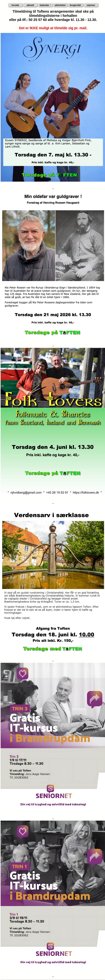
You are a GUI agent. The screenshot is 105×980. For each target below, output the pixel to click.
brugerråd (75, 5)
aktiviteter (60, 5)
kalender (45, 5)
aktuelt (30, 5)
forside (15, 5)
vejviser (91, 5)
